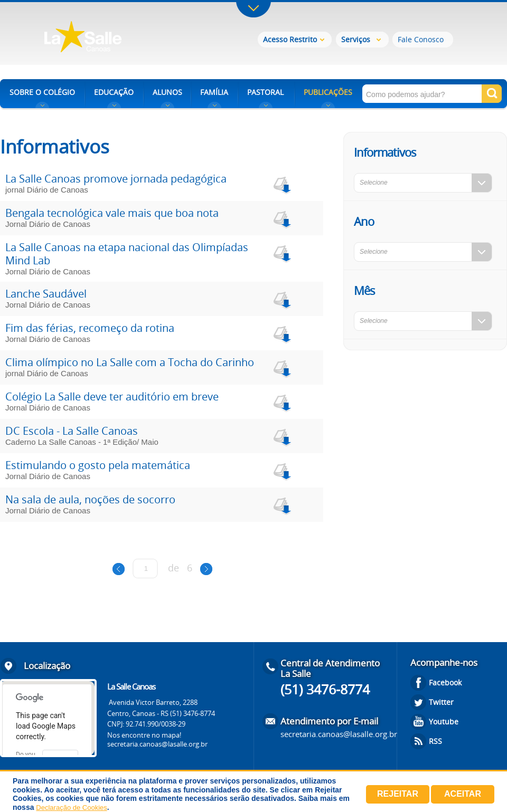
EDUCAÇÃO (114, 92)
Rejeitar (398, 794)
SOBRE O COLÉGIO (42, 92)
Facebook (445, 682)
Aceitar (463, 794)
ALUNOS (167, 92)
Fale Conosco (421, 39)
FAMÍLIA (214, 92)
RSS (435, 741)
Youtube (444, 722)
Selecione (374, 183)
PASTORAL (265, 92)
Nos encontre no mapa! (144, 735)
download (281, 184)
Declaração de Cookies (71, 808)
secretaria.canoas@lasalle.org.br (157, 744)
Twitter (441, 702)
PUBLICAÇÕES (328, 92)
